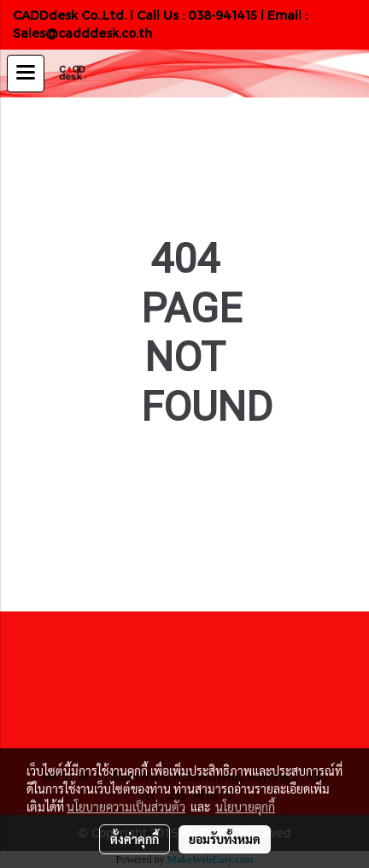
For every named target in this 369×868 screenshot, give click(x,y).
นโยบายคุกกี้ (245, 806)
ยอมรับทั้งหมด (225, 839)
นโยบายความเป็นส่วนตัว (126, 806)
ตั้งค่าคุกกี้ (135, 839)
